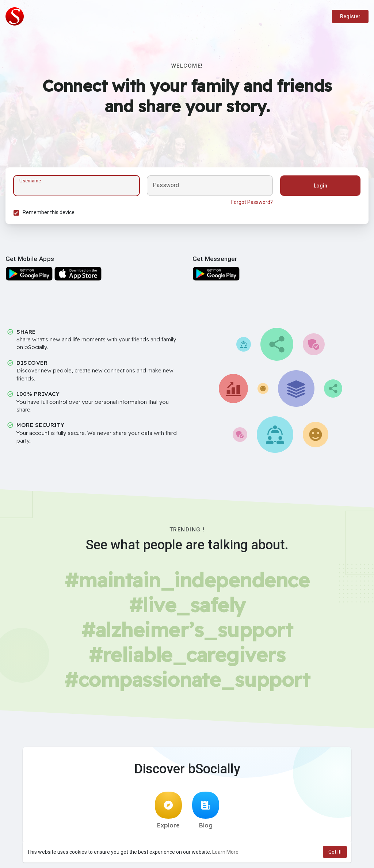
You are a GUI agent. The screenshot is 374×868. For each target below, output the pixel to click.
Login (319, 187)
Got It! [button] (335, 852)
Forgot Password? (251, 203)
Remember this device (50, 213)
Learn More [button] (225, 852)
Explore (168, 813)
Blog (206, 813)
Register (350, 16)
